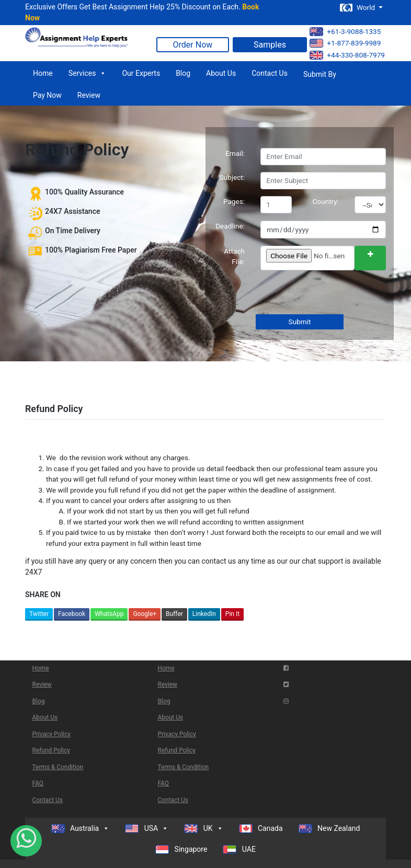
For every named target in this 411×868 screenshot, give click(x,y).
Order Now (193, 45)
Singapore (181, 849)
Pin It (232, 614)
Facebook (72, 614)
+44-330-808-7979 (347, 55)
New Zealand (329, 829)
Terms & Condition (58, 767)
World (358, 8)
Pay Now (47, 95)
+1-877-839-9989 (345, 43)
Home (43, 73)
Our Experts (141, 73)
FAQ (38, 783)
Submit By (320, 74)
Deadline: (230, 226)
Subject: (232, 177)
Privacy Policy (52, 734)
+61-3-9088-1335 (345, 32)
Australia (81, 828)
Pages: (234, 201)
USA (147, 828)
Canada (261, 829)
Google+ (145, 614)
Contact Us (270, 73)
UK (203, 828)
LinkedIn (204, 614)
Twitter (39, 614)
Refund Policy (51, 750)
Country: (326, 201)
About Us (221, 73)
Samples (270, 45)
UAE (239, 849)
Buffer (174, 614)
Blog (183, 73)
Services (88, 73)
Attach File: (234, 256)
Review (89, 95)
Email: (235, 153)
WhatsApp (109, 614)
